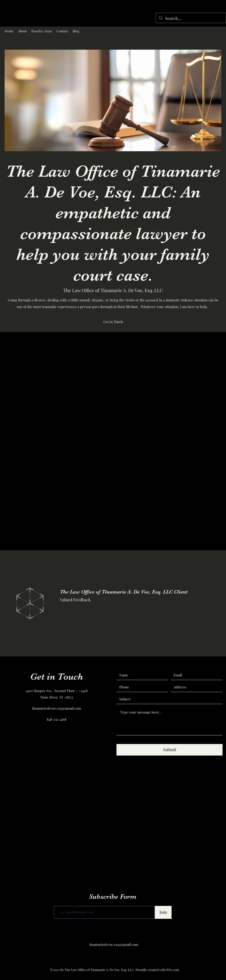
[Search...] (191, 18)
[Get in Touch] (113, 322)
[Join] (163, 912)
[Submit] (169, 750)
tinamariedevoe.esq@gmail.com (56, 708)
